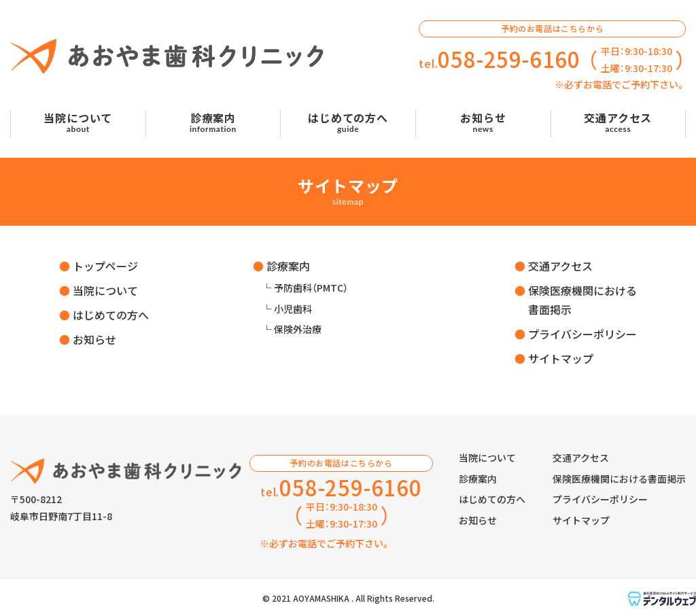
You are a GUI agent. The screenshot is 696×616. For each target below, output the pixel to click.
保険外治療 (298, 329)
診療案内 (288, 266)
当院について (105, 290)
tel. (500, 59)
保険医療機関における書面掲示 (619, 479)
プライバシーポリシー (582, 334)
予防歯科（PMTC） (311, 288)
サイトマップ (561, 358)
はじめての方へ (111, 315)
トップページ (105, 266)
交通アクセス (560, 266)
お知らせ (94, 339)
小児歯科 (293, 309)
